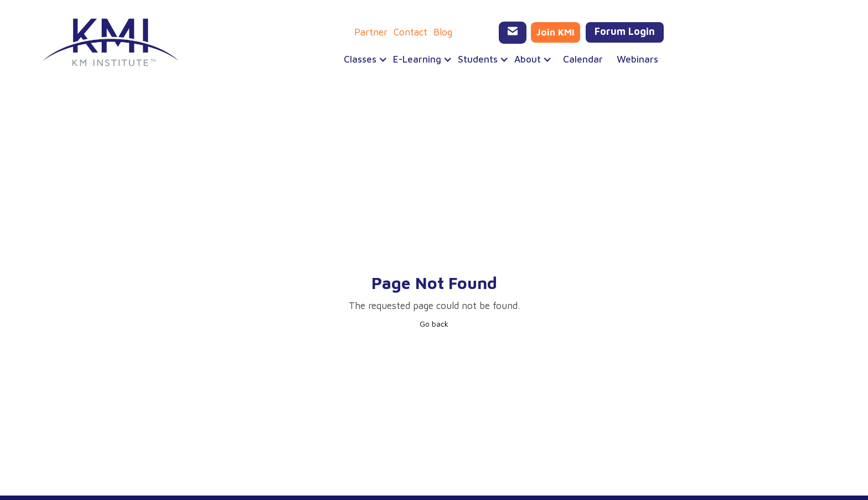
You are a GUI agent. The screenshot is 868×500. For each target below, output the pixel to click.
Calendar (583, 59)
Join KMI (556, 32)
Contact (410, 32)
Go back (434, 324)
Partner (371, 32)
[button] (363, 59)
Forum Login (625, 31)
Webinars (637, 59)
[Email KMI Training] (513, 33)
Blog (443, 32)
